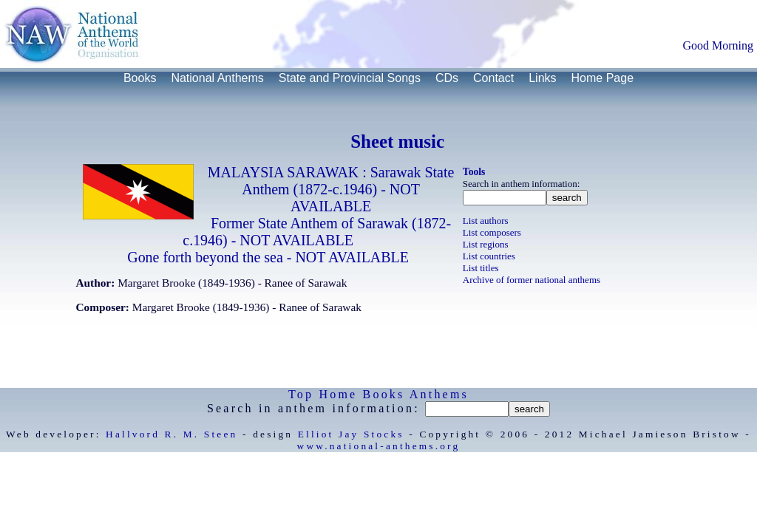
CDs (447, 78)
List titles (481, 268)
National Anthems (217, 78)
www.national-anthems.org (379, 446)
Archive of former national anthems (532, 280)
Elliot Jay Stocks (351, 434)
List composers (492, 232)
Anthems (439, 394)
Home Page (603, 78)
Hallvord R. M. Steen (172, 434)
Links (542, 78)
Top (301, 394)
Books (140, 78)
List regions (486, 244)
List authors (486, 221)
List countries (489, 256)
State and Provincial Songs (350, 78)
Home (338, 394)
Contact (493, 78)
